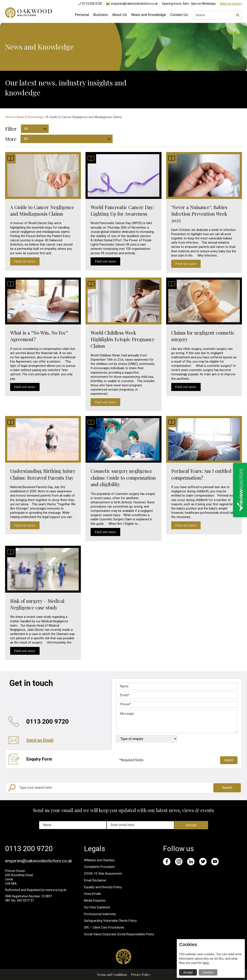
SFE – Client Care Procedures (104, 928)
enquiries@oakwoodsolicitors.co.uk (134, 4)
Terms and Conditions (112, 974)
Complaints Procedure (99, 867)
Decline (208, 972)
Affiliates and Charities (99, 860)
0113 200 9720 (92, 4)
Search (227, 788)
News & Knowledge (30, 117)
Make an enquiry (231, 4)
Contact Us (179, 15)
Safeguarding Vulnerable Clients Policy (110, 921)
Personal (82, 15)
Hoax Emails (92, 894)
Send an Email (40, 740)
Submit (191, 825)
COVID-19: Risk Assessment (103, 874)
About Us (120, 15)
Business (101, 15)
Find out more (25, 261)
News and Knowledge (148, 15)
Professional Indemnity (100, 914)
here (206, 963)
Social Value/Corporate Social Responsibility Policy (119, 934)
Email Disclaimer (95, 880)
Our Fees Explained (97, 907)
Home (9, 117)
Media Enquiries (95, 901)
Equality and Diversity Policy (103, 887)
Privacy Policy (141, 974)
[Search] (238, 15)
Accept (188, 972)
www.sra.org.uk (56, 890)
